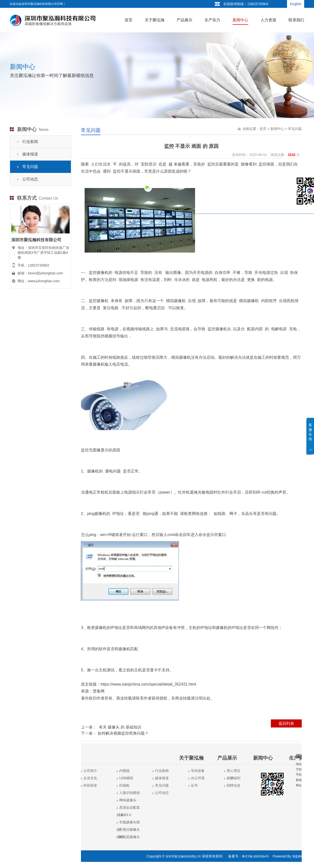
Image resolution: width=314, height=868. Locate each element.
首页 (263, 129)
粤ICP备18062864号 (255, 856)
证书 (194, 785)
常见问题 (30, 167)
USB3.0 (125, 815)
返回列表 (286, 723)
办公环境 (198, 778)
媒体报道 (30, 154)
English (296, 4)
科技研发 (90, 785)
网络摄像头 (128, 800)
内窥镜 (124, 771)
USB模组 (126, 778)
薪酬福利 (234, 778)
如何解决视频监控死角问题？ (123, 733)
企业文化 (90, 778)
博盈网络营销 (301, 856)
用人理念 (234, 771)
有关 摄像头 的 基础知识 (119, 727)
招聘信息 (234, 785)
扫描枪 (124, 785)
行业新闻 (30, 142)
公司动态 (30, 179)
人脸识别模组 (130, 793)
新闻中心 (277, 129)
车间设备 (198, 771)
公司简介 (90, 771)
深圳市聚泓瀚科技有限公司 (183, 856)
